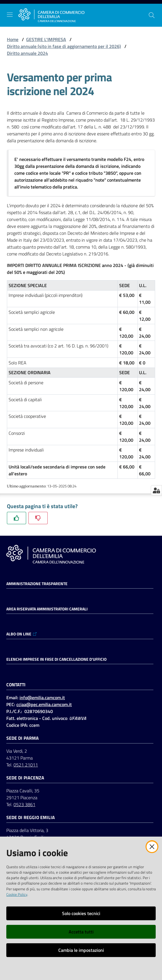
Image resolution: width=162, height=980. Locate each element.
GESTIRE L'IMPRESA (46, 39)
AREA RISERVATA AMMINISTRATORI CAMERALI (47, 609)
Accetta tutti (81, 932)
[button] (152, 15)
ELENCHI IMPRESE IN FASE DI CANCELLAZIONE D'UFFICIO (56, 659)
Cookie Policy (17, 894)
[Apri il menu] (10, 15)
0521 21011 (26, 765)
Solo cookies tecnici (81, 913)
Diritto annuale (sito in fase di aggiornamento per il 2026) (64, 46)
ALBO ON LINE (22, 634)
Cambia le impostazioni (81, 950)
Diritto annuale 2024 (27, 53)
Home (13, 39)
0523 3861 (24, 804)
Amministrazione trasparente (37, 584)
